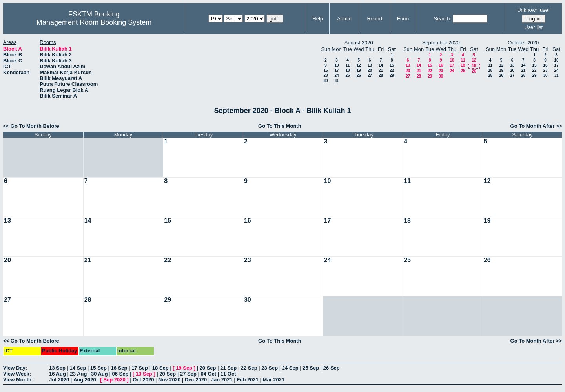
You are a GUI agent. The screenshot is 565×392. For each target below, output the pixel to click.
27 (370, 75)
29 (392, 75)
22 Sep (249, 368)
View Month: (18, 380)
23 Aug (78, 374)
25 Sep (311, 368)
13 (370, 65)
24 (336, 75)
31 (336, 81)
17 (336, 70)
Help (318, 19)
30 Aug (99, 374)
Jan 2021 (222, 380)
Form (403, 19)
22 (392, 70)
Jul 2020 (59, 380)
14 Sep (78, 368)
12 (359, 65)
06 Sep (120, 374)
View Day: (15, 368)
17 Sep (140, 368)
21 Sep (228, 368)
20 (370, 70)
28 (381, 75)
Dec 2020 (196, 380)
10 (336, 65)
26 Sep (332, 368)
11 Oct (228, 374)
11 (347, 65)
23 (325, 75)
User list (533, 27)
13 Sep (57, 368)
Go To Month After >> (536, 126)
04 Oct (208, 374)
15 (392, 65)
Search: (442, 19)
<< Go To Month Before (31, 126)
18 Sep (160, 368)
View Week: (17, 374)
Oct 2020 (143, 380)
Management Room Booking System (94, 22)
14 (381, 65)
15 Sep (98, 368)
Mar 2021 (274, 380)
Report (375, 19)
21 (381, 70)
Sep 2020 (114, 380)
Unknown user (533, 10)
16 (325, 70)
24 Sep (290, 368)
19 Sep (184, 368)
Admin (344, 19)
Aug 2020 (85, 380)
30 (325, 81)
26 (359, 75)
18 (347, 70)
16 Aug (57, 374)
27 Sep (188, 374)
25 (347, 75)
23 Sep (270, 368)
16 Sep (119, 368)
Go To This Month (280, 126)
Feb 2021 (248, 380)
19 (359, 70)
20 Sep (208, 368)
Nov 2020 (169, 380)
